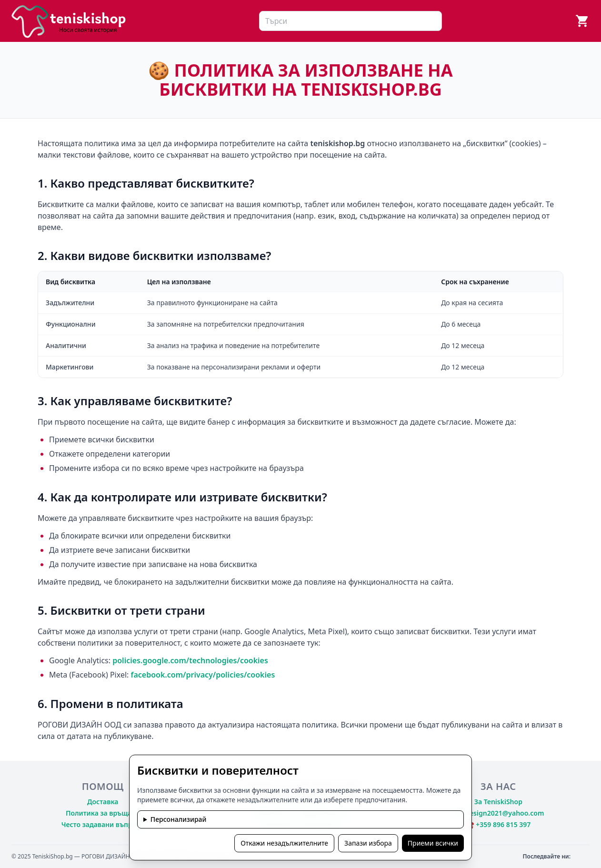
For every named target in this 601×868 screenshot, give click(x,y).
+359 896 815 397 (503, 824)
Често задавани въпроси (103, 824)
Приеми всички (433, 843)
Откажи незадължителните (284, 843)
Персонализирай (179, 819)
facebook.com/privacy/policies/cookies (203, 675)
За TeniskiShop (498, 802)
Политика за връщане (103, 813)
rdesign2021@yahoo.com (503, 813)
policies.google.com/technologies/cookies (190, 660)
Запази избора (368, 843)
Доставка (103, 802)
